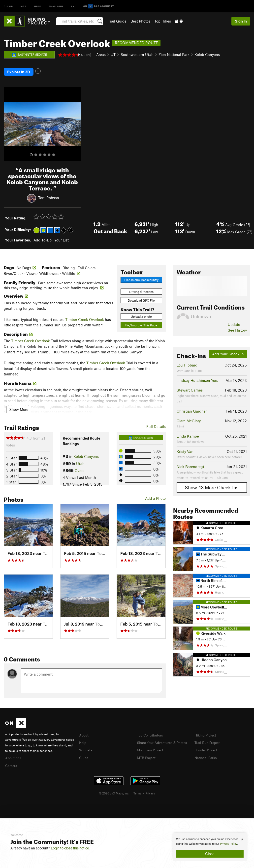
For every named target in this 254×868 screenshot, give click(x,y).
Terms (137, 790)
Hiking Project (206, 733)
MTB (24, 6)
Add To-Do (43, 237)
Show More (19, 407)
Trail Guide (117, 21)
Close (210, 854)
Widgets (86, 747)
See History (237, 328)
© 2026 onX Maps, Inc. (114, 790)
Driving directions (141, 289)
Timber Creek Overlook (85, 317)
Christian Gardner (192, 409)
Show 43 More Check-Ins (212, 485)
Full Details (156, 424)
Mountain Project (151, 753)
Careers (12, 763)
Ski (73, 6)
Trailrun (56, 6)
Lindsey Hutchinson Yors (197, 378)
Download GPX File (141, 298)
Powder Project (207, 747)
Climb (8, 6)
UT (113, 54)
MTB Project (147, 760)
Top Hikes (163, 21)
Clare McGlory (189, 419)
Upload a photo (141, 314)
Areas (101, 54)
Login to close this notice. (70, 848)
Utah (80, 461)
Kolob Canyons (207, 54)
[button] (9, 122)
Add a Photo (155, 496)
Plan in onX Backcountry (141, 277)
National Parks (207, 754)
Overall (81, 468)
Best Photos (140, 21)
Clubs (84, 754)
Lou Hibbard (187, 363)
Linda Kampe (188, 434)
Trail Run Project (208, 740)
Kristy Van (185, 449)
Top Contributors (151, 733)
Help (83, 740)
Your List (62, 237)
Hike (38, 6)
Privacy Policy (229, 844)
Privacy (150, 790)
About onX (14, 755)
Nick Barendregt (190, 464)
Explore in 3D (19, 71)
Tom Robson (49, 195)
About (84, 733)
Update (234, 322)
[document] (210, 847)
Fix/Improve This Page (141, 323)
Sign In (241, 21)
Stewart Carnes (190, 388)
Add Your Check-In (228, 352)
